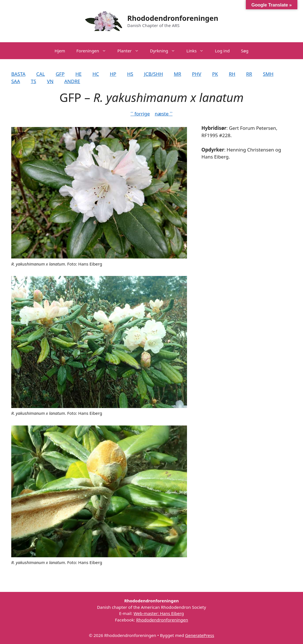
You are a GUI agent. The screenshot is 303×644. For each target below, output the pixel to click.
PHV (197, 74)
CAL (41, 74)
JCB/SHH (154, 74)
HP (113, 74)
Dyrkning (165, 51)
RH (232, 74)
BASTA (18, 74)
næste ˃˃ (163, 114)
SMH (268, 74)
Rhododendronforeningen (173, 18)
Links (198, 51)
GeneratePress (200, 635)
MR (177, 74)
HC (96, 74)
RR (249, 74)
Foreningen (94, 51)
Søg (245, 51)
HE (79, 74)
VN (50, 81)
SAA (16, 81)
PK (215, 74)
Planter (131, 51)
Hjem (60, 51)
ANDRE (72, 81)
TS (33, 81)
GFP (60, 74)
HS (130, 74)
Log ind (222, 51)
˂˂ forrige (140, 114)
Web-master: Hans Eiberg (159, 613)
